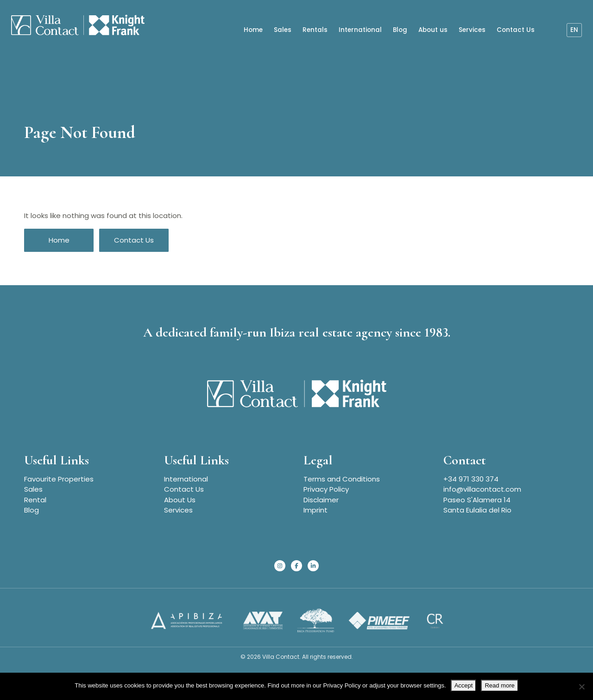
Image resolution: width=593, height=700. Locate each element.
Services (472, 28)
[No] (581, 687)
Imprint (315, 510)
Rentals (315, 28)
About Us (180, 500)
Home (253, 28)
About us (433, 28)
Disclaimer (321, 500)
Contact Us (516, 28)
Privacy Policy (326, 489)
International (360, 28)
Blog (400, 28)
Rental (35, 500)
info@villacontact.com (482, 489)
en (574, 28)
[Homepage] (74, 25)
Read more (499, 685)
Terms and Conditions (342, 479)
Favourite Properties (59, 479)
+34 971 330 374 (471, 479)
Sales (283, 28)
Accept (464, 685)
